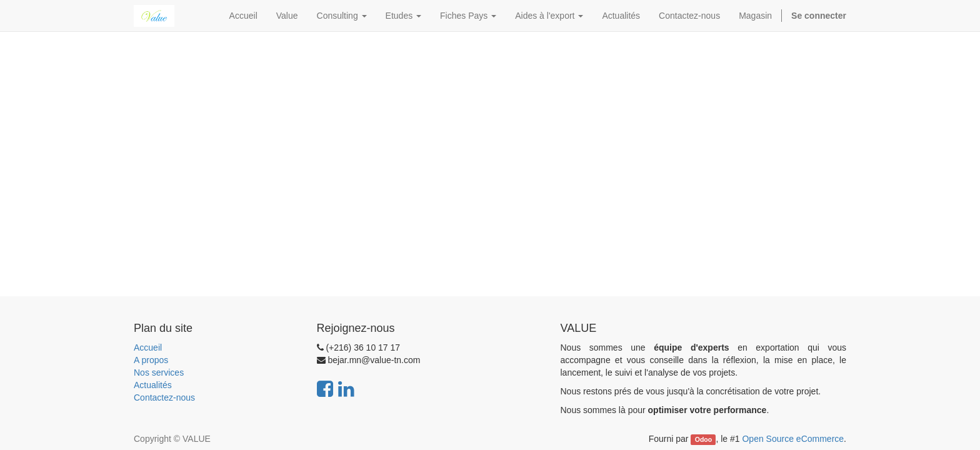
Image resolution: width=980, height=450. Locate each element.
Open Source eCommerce (793, 439)
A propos (151, 360)
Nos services (159, 372)
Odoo (703, 439)
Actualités (153, 385)
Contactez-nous (164, 397)
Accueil (148, 347)
